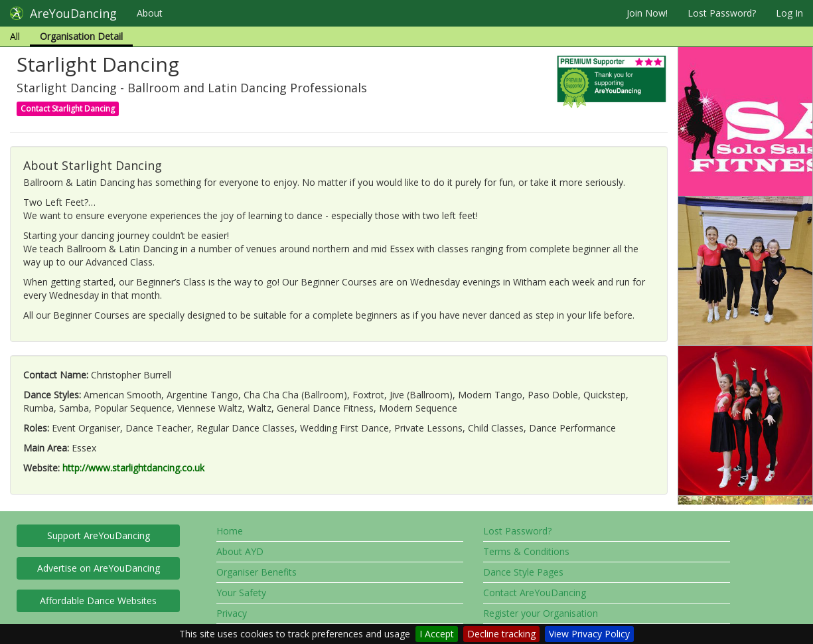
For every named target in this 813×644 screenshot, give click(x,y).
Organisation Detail (81, 36)
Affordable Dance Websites (98, 601)
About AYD (240, 551)
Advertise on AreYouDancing (99, 568)
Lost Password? (722, 13)
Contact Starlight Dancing (68, 109)
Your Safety (241, 593)
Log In (789, 13)
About (150, 13)
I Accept (437, 634)
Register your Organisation (541, 613)
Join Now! (647, 13)
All (15, 36)
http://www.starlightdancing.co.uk (133, 468)
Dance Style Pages (523, 572)
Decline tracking (501, 634)
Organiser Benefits (257, 572)
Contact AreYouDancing (535, 593)
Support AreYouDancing (99, 535)
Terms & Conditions (526, 551)
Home (230, 531)
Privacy (232, 613)
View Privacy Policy (589, 634)
